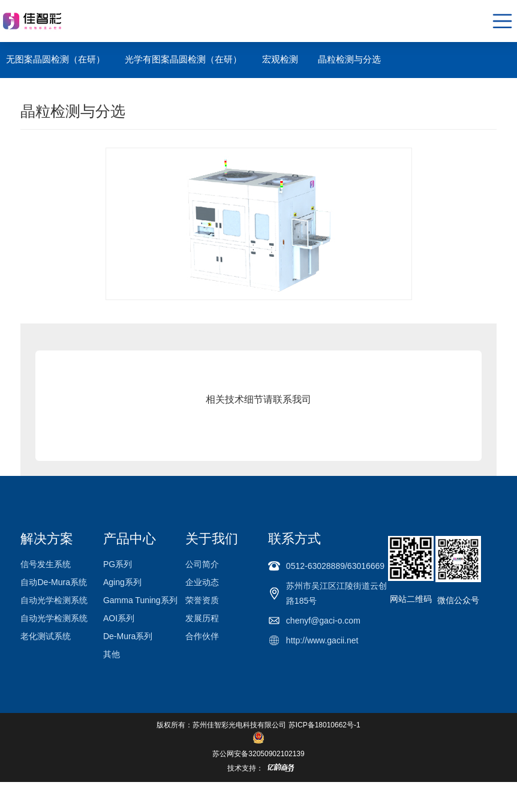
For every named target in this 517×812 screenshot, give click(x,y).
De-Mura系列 (128, 636)
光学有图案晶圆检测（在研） (183, 59)
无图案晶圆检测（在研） (55, 59)
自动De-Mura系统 (53, 582)
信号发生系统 (46, 564)
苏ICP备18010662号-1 (324, 725)
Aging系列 (122, 582)
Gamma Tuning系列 (140, 600)
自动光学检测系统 (54, 600)
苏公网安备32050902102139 (258, 754)
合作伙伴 (202, 636)
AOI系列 (119, 618)
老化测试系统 (46, 636)
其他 (112, 654)
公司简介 (202, 564)
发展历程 (202, 618)
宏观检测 (280, 59)
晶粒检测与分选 (349, 59)
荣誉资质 (202, 600)
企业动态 (202, 582)
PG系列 (118, 564)
